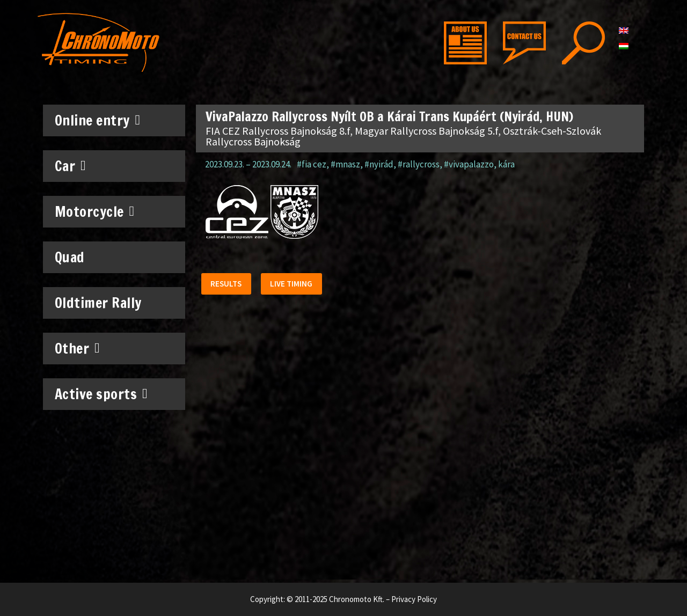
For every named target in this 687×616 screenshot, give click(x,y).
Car (71, 166)
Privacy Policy (414, 599)
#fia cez (312, 164)
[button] (228, 285)
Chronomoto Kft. (357, 599)
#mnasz (345, 164)
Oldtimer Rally (98, 303)
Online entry (98, 120)
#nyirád (379, 164)
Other (78, 348)
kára (506, 164)
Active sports (101, 394)
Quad (70, 257)
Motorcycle (95, 211)
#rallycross (419, 164)
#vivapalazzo (469, 164)
